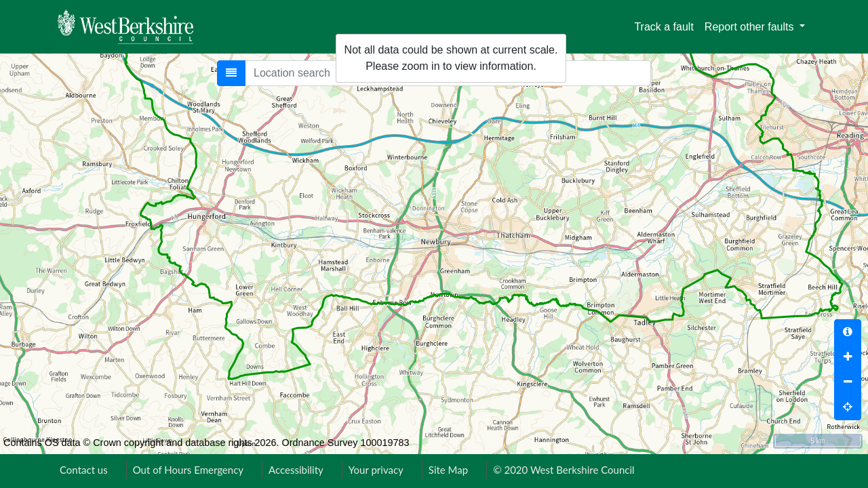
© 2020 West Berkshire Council (564, 470)
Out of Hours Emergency (188, 470)
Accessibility (296, 470)
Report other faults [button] (751, 27)
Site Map (448, 470)
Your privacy (376, 470)
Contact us (84, 470)
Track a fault (664, 27)
